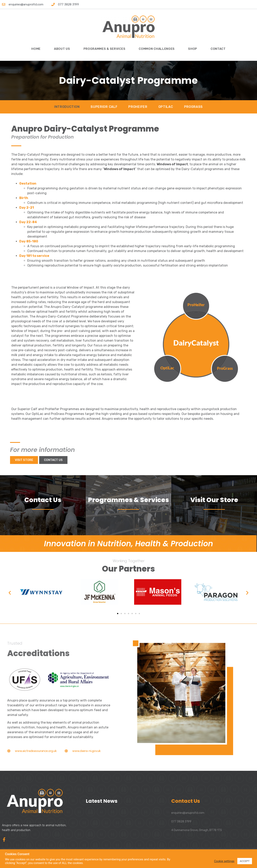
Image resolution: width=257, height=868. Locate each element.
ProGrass (194, 107)
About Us (62, 49)
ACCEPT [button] (245, 861)
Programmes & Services (105, 49)
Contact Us (43, 500)
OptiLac (166, 107)
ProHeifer (138, 107)
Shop (193, 49)
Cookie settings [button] (224, 861)
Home (36, 49)
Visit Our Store (214, 500)
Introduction (67, 107)
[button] (10, 593)
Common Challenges (157, 49)
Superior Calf (104, 107)
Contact (218, 49)
